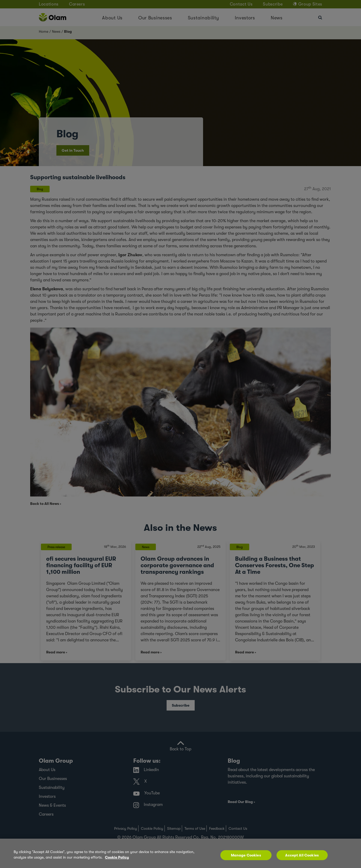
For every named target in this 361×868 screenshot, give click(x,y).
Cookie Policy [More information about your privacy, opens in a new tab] (117, 857)
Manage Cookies (246, 855)
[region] (181, 853)
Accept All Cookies (302, 855)
